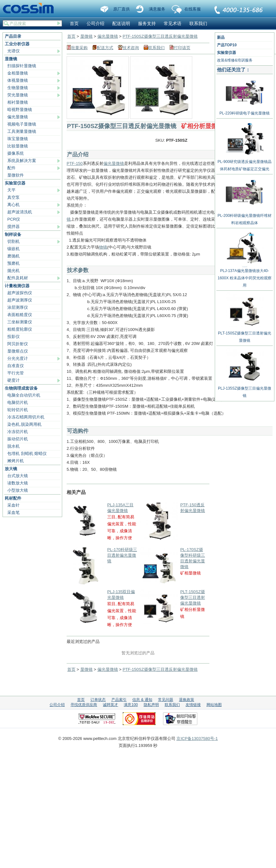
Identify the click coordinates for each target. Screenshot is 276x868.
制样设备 (13, 234)
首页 (74, 23)
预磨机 (13, 263)
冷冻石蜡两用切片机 (26, 417)
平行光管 (16, 373)
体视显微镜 (18, 80)
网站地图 (214, 705)
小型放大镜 (18, 490)
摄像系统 (16, 153)
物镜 (103, 247)
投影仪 (13, 337)
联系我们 (239, 10)
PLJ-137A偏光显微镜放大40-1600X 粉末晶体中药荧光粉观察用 (245, 276)
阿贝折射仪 (18, 344)
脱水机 (13, 446)
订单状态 (98, 700)
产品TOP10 (227, 45)
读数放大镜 (18, 483)
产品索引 (119, 700)
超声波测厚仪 (20, 300)
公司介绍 (95, 23)
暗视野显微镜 (20, 110)
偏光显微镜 (18, 117)
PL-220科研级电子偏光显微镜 (245, 111)
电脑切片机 (18, 402)
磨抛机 (13, 256)
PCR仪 (14, 219)
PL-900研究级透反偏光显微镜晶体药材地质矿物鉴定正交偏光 (245, 163)
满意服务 (157, 9)
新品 (221, 37)
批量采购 (79, 48)
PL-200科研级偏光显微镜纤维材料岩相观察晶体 (245, 217)
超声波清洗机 (20, 212)
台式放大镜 (18, 476)
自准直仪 (16, 366)
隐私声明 (151, 705)
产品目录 (13, 36)
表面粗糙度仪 (20, 315)
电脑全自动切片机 (24, 395)
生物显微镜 (18, 88)
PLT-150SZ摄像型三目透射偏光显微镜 (193, 597)
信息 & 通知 (142, 700)
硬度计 (13, 380)
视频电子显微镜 (22, 124)
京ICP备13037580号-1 (197, 738)
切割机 (13, 241)
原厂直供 (122, 9)
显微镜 (11, 59)
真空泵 (13, 197)
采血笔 (13, 512)
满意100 (131, 705)
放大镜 (11, 469)
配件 (11, 168)
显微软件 (16, 175)
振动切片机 (18, 439)
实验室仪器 (15, 183)
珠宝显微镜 (18, 139)
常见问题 (166, 700)
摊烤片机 (16, 461)
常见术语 (173, 23)
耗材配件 (13, 498)
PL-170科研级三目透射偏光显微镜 (122, 555)
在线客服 (193, 9)
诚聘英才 (110, 705)
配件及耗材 (18, 278)
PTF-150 (75, 163)
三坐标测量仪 (20, 322)
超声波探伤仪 (20, 293)
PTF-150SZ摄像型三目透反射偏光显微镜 (160, 36)
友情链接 (193, 705)
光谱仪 (13, 51)
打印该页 (182, 48)
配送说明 (121, 23)
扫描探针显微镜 (22, 66)
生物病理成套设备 (21, 388)
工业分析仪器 (17, 44)
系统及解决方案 (22, 161)
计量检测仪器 (17, 286)
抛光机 (13, 271)
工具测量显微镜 (22, 131)
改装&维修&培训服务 (235, 60)
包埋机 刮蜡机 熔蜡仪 (27, 453)
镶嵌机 (13, 249)
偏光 (108, 163)
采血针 (13, 505)
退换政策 (187, 700)
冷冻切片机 (18, 432)
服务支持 (147, 23)
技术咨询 (131, 48)
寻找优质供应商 (84, 705)
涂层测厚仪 (18, 307)
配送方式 (105, 48)
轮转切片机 (18, 410)
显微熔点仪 (18, 351)
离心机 (13, 205)
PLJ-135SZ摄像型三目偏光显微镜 (245, 390)
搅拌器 (13, 227)
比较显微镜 (18, 146)
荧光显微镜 (18, 95)
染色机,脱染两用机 (24, 424)
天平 (11, 190)
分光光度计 (18, 358)
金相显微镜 (18, 73)
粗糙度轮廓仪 (20, 329)
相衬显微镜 (18, 102)
